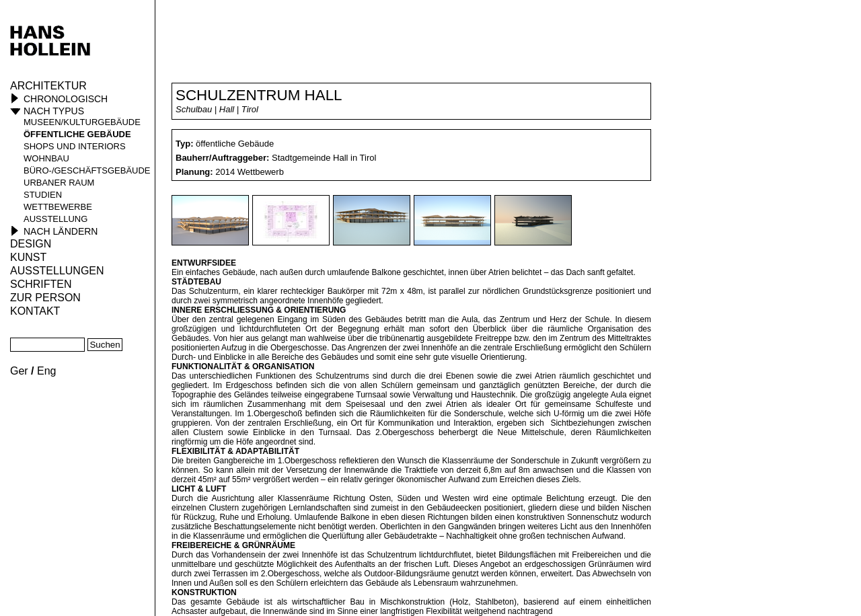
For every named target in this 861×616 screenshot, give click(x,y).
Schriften (41, 284)
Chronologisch (66, 99)
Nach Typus (54, 111)
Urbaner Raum (59, 183)
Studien (43, 195)
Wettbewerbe (58, 207)
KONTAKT (35, 311)
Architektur (48, 86)
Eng (46, 371)
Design (31, 244)
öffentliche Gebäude (77, 134)
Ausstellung (55, 219)
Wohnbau (46, 158)
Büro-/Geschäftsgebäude (87, 170)
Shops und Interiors (75, 146)
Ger (19, 371)
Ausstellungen (57, 271)
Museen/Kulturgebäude (82, 122)
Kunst (28, 257)
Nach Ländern (61, 231)
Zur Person (45, 298)
